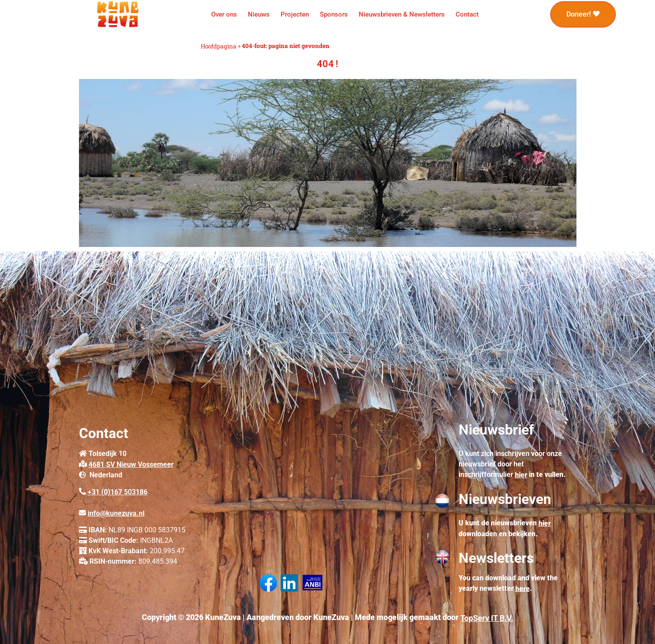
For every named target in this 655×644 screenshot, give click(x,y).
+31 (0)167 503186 (118, 492)
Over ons (224, 14)
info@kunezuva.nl (116, 513)
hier (521, 475)
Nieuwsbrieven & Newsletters (402, 14)
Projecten (295, 14)
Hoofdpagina (219, 46)
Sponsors (334, 14)
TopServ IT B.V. (487, 618)
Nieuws (259, 14)
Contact (467, 14)
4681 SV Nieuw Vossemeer (131, 464)
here (523, 588)
